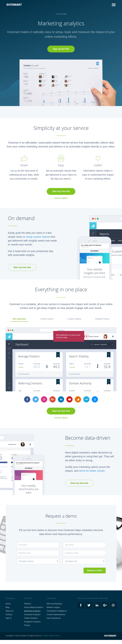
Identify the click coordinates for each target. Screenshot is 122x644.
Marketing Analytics (32, 611)
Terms (57, 636)
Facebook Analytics (32, 614)
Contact (9, 614)
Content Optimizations (56, 614)
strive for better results (92, 471)
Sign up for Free (61, 49)
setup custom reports (38, 237)
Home (8, 604)
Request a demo (95, 570)
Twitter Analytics (31, 618)
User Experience (54, 618)
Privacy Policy (48, 636)
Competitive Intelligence (57, 611)
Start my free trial (61, 191)
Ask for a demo (61, 198)
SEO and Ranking (54, 604)
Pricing (27, 625)
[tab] (19, 319)
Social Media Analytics (34, 607)
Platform (28, 604)
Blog (8, 607)
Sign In (9, 618)
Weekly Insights (53, 607)
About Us (10, 611)
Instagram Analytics (32, 622)
